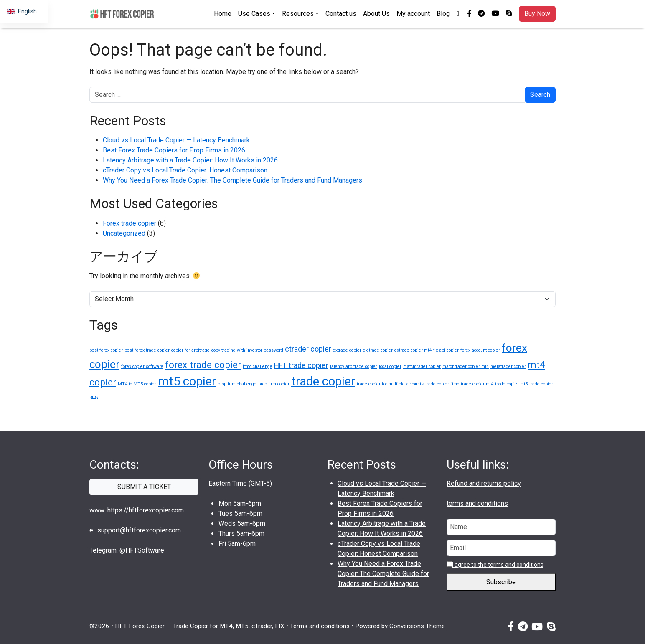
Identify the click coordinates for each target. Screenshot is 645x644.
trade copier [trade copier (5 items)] (323, 381)
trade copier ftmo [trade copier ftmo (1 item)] (442, 384)
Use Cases (254, 14)
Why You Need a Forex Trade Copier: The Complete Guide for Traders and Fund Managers (232, 180)
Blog (443, 14)
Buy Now (537, 14)
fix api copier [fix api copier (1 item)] (446, 350)
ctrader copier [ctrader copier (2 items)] (308, 349)
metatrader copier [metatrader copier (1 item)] (508, 366)
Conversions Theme (417, 626)
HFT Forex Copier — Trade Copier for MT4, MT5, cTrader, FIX (200, 626)
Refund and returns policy (484, 483)
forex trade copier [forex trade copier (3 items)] (203, 365)
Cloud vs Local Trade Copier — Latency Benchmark (176, 140)
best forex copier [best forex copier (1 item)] (106, 350)
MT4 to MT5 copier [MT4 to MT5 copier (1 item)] (137, 384)
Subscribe (501, 582)
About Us (376, 14)
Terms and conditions (320, 626)
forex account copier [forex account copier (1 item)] (480, 350)
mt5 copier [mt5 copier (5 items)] (187, 381)
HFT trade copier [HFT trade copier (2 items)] (301, 365)
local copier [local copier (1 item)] (390, 366)
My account (413, 14)
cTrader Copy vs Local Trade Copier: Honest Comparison (185, 170)
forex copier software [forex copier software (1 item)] (142, 366)
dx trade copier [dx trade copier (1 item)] (378, 350)
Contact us (341, 14)
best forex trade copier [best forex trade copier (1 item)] (147, 350)
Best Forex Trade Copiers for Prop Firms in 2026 (174, 150)
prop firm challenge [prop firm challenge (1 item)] (237, 384)
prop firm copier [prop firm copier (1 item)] (274, 384)
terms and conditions (477, 503)
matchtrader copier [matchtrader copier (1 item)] (422, 366)
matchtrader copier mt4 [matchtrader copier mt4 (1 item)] (466, 366)
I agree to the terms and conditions (498, 565)
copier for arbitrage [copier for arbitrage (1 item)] (190, 350)
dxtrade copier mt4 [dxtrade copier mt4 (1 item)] (413, 350)
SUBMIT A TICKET (144, 487)
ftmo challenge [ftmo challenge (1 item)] (258, 366)
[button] (458, 14)
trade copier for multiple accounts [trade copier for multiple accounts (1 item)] (390, 384)
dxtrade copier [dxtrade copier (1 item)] (347, 350)
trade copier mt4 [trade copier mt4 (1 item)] (477, 384)
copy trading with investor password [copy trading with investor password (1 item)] (247, 350)
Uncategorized (124, 233)
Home (223, 14)
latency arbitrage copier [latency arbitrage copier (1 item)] (354, 366)
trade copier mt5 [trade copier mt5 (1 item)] (511, 384)
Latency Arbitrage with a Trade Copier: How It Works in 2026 (190, 160)
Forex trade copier (130, 223)
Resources (298, 14)
